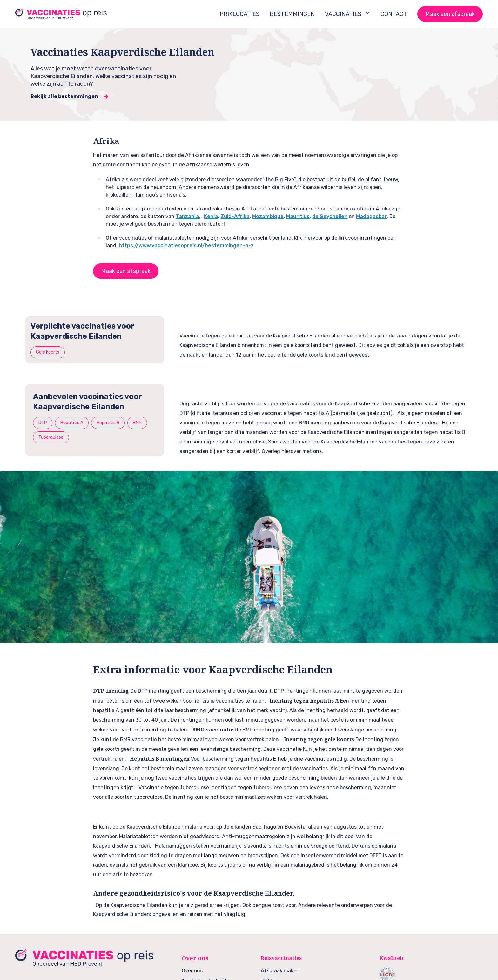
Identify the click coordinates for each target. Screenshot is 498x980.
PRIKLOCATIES (240, 14)
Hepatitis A (72, 423)
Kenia (211, 216)
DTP (43, 423)
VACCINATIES (348, 14)
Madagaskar (371, 216)
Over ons (192, 971)
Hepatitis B (108, 423)
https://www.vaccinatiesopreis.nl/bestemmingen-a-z (186, 246)
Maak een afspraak (450, 14)
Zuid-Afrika (235, 216)
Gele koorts (48, 352)
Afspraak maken (280, 971)
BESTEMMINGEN (292, 14)
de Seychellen (330, 216)
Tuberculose (51, 437)
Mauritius (298, 216)
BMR (137, 423)
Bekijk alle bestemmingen (64, 96)
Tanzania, (188, 216)
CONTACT (394, 14)
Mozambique (268, 216)
